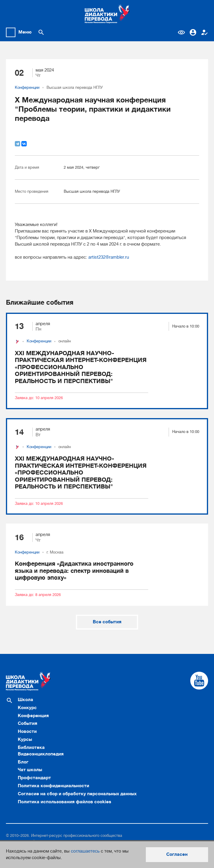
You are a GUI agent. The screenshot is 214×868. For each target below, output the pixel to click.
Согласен (177, 854)
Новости (27, 731)
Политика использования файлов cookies (64, 802)
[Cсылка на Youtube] (199, 681)
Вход (193, 32)
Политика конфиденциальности (53, 786)
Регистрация (205, 32)
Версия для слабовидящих (181, 32)
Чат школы (30, 770)
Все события (107, 622)
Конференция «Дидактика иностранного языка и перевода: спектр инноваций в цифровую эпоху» (74, 571)
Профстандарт (34, 778)
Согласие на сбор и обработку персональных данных (77, 794)
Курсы (25, 739)
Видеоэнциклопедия (41, 754)
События (28, 723)
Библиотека (31, 747)
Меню (25, 32)
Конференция (33, 716)
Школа (25, 700)
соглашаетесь (85, 851)
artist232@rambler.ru (109, 257)
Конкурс (27, 708)
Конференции (27, 88)
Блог (23, 762)
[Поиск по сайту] (41, 32)
